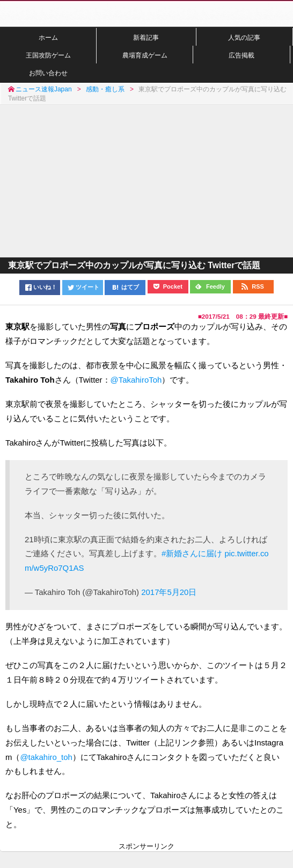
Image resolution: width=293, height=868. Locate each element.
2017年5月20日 (169, 592)
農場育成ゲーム (145, 55)
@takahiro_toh (46, 757)
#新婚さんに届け (192, 553)
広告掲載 (241, 55)
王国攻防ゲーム (48, 55)
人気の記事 (244, 37)
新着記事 (146, 37)
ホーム (48, 37)
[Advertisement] (146, 180)
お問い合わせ (48, 73)
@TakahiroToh (136, 380)
